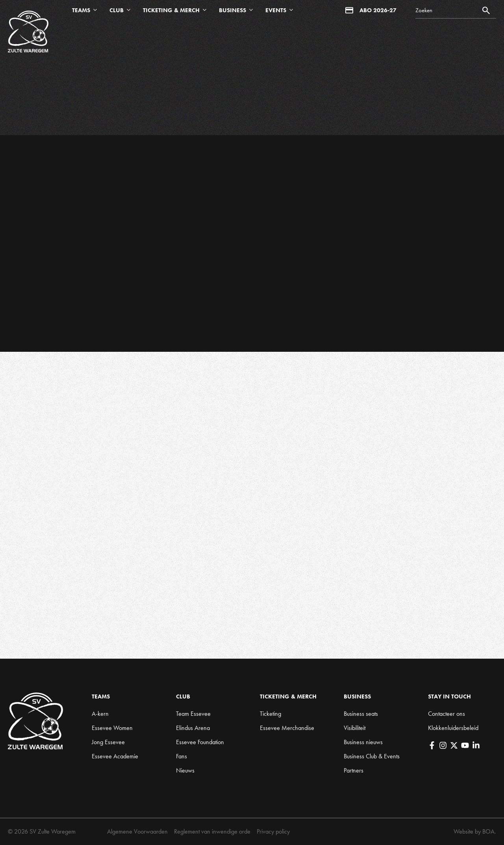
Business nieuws (363, 742)
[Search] (456, 10)
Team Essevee (193, 714)
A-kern (100, 714)
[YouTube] (465, 745)
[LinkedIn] (476, 745)
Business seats (361, 714)
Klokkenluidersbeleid (453, 728)
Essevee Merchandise (287, 728)
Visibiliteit (355, 728)
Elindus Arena (193, 728)
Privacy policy (273, 831)
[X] (454, 745)
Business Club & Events (372, 756)
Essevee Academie (115, 756)
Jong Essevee (108, 742)
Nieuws (185, 770)
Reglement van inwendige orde (212, 831)
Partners (354, 770)
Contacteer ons (447, 714)
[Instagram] (443, 745)
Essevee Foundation (200, 742)
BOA (488, 831)
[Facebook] (432, 745)
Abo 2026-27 (371, 10)
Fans (182, 756)
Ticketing (271, 714)
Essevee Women (112, 728)
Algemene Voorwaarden (137, 831)
